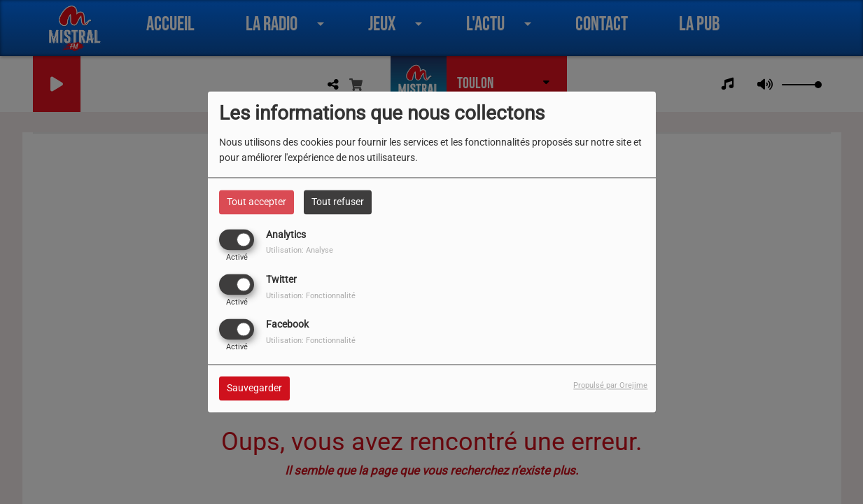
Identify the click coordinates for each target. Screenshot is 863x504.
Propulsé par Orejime (610, 386)
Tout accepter (257, 202)
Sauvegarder (254, 388)
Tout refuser (338, 202)
